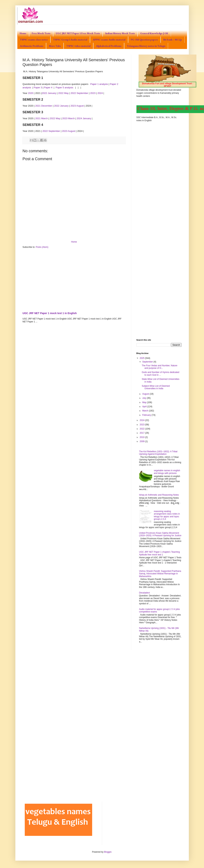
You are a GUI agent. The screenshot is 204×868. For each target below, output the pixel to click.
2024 (100, 93)
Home (23, 33)
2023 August (77, 106)
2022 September (80, 93)
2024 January (84, 118)
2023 (93, 93)
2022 (142, 429)
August (146, 394)
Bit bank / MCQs (173, 40)
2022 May (64, 93)
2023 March (68, 118)
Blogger (108, 852)
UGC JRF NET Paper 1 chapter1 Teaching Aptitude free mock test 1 (160, 553)
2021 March (42, 118)
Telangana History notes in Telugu (146, 46)
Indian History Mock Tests (120, 33)
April (145, 407)
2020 (31, 93)
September (148, 362)
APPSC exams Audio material (109, 40)
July (144, 398)
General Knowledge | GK (154, 33)
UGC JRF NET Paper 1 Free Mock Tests (78, 33)
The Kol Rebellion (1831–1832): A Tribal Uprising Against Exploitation (158, 453)
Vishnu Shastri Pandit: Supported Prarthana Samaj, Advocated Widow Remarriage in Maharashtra (160, 574)
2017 (142, 433)
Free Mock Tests (41, 33)
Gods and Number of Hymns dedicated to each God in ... (160, 373)
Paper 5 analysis (65, 88)
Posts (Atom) (42, 247)
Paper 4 (48, 88)
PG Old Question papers (144, 40)
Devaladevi (144, 593)
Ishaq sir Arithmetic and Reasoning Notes (159, 495)
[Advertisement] (74, 279)
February (147, 415)
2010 (142, 437)
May (145, 402)
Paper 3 (38, 88)
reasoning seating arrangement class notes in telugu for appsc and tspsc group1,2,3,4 (167, 515)
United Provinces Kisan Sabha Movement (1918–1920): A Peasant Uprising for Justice (160, 534)
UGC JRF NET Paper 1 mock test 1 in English (50, 313)
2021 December (44, 106)
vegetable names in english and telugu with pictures (167, 472)
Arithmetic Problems (32, 46)
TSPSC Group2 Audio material (70, 40)
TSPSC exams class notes (34, 40)
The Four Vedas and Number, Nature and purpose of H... (159, 367)
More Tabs (55, 46)
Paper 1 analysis (99, 84)
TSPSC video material (78, 46)
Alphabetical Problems (109, 46)
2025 (142, 358)
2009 (142, 441)
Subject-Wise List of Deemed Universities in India (156, 387)
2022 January (49, 93)
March (146, 411)
